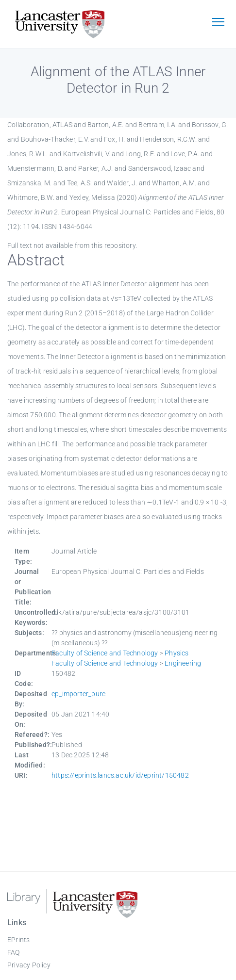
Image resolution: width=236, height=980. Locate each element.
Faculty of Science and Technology (105, 653)
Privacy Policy (29, 965)
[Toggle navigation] (218, 23)
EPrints (18, 940)
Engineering (183, 663)
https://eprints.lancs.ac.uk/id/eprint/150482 (120, 775)
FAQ (14, 952)
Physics (177, 653)
